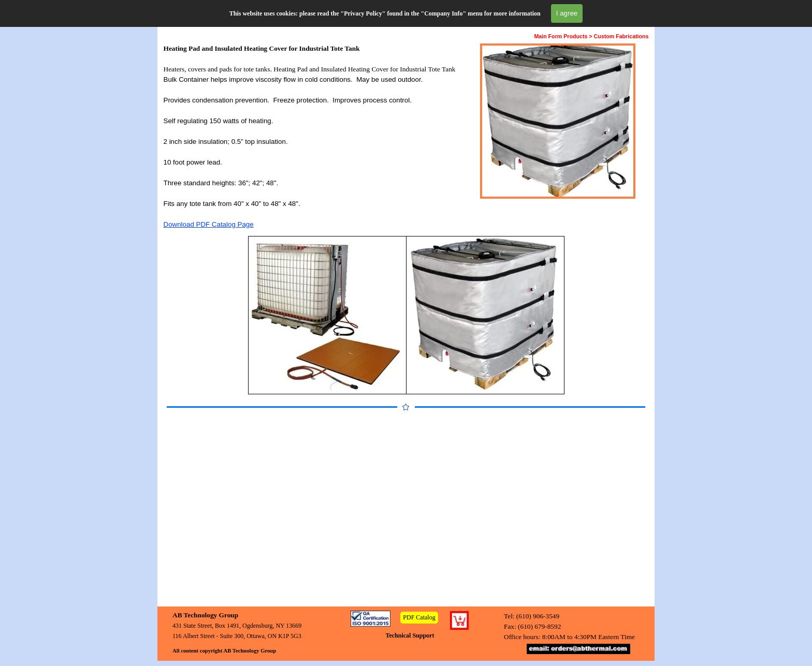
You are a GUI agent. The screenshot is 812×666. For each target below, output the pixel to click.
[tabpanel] (312, 137)
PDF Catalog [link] (419, 617)
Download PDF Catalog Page (209, 224)
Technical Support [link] (410, 635)
